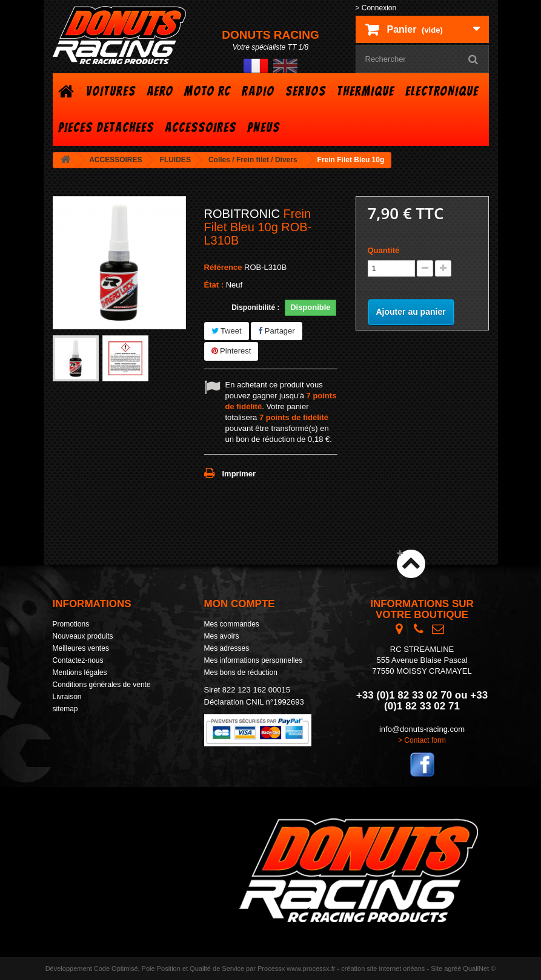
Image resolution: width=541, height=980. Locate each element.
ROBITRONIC (242, 214)
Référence (223, 267)
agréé (453, 968)
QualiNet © (479, 968)
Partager (276, 331)
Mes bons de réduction (241, 673)
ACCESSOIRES (201, 127)
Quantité (384, 250)
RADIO (258, 91)
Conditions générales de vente (102, 685)
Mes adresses (227, 648)
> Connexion (376, 8)
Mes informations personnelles (254, 660)
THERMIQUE (366, 91)
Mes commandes (232, 624)
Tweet (227, 331)
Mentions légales (80, 673)
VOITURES (111, 91)
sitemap (65, 709)
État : (214, 285)
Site (436, 968)
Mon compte (240, 604)
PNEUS (264, 127)
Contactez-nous (78, 660)
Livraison (67, 697)
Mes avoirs (222, 636)
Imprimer (239, 474)
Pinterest (231, 351)
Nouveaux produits (83, 636)
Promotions (71, 624)
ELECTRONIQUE (442, 91)
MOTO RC (207, 91)
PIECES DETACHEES (106, 127)
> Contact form (422, 740)
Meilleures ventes (81, 648)
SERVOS (306, 91)
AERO (160, 91)
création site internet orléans (383, 968)
